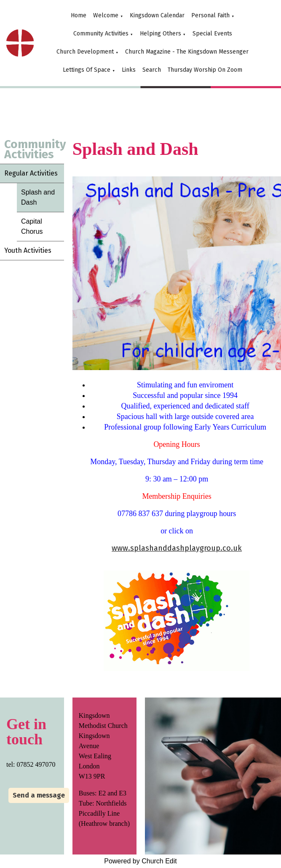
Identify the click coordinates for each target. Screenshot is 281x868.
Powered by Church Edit (140, 861)
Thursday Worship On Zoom (205, 70)
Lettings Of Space (87, 70)
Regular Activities (31, 173)
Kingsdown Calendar (157, 15)
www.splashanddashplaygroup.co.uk (177, 548)
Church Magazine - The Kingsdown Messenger (187, 52)
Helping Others (161, 34)
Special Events (212, 34)
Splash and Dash (38, 197)
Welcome (106, 15)
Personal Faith (210, 15)
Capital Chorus (32, 226)
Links (129, 70)
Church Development (85, 52)
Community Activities (101, 34)
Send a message (39, 795)
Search (152, 70)
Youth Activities (28, 250)
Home (79, 15)
